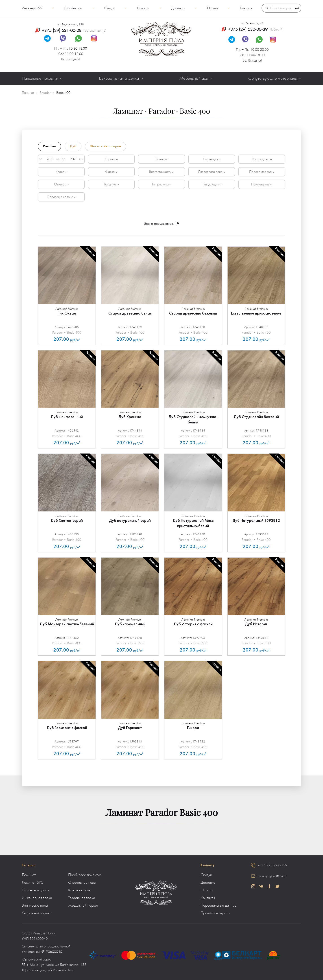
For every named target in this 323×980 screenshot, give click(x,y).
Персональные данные (218, 905)
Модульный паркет (83, 905)
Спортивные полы (82, 883)
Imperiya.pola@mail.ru (273, 876)
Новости (143, 8)
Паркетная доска (35, 890)
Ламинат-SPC (33, 883)
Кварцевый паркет (36, 913)
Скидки (109, 8)
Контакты (246, 8)
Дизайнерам (73, 8)
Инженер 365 (32, 8)
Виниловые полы (35, 905)
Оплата (212, 8)
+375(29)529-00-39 (273, 865)
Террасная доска (82, 898)
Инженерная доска (37, 898)
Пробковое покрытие (85, 875)
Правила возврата (215, 913)
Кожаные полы (80, 890)
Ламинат (29, 875)
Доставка (178, 8)
